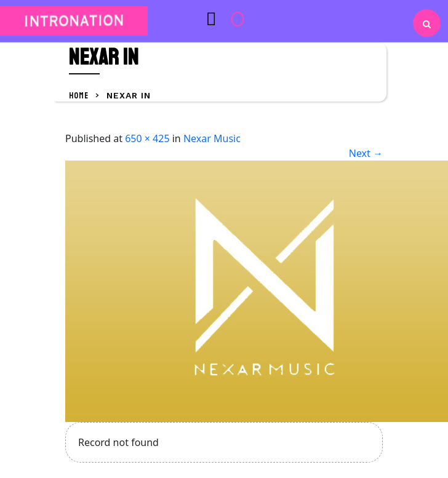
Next (366, 153)
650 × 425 (147, 138)
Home (80, 96)
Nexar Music (212, 138)
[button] (187, 18)
